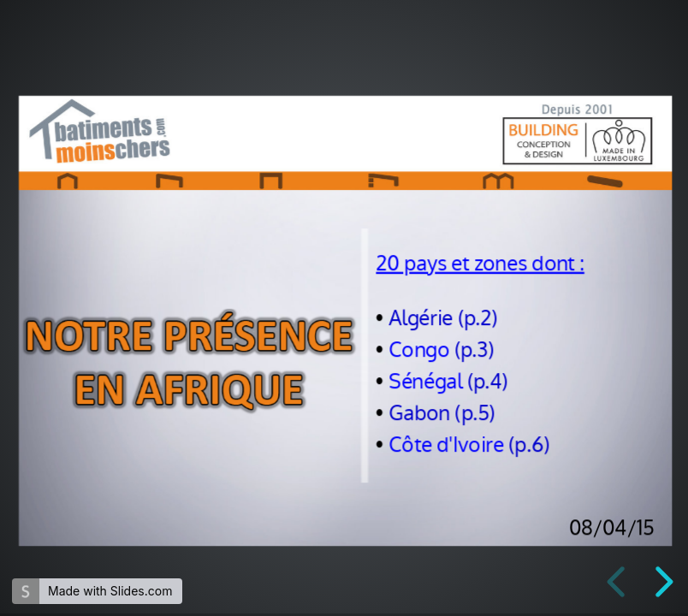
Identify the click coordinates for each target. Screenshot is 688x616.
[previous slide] (619, 582)
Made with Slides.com (110, 591)
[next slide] (661, 582)
